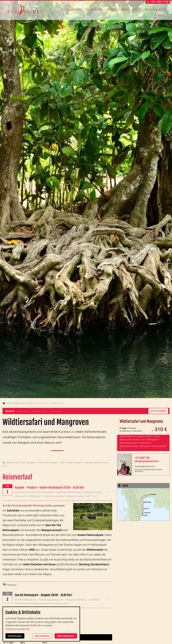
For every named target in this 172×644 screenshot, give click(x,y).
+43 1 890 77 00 (142, 458)
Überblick (10, 411)
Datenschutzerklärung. (18, 629)
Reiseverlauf (23, 411)
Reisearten (94, 10)
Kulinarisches (155, 10)
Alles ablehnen (42, 636)
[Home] (9, 403)
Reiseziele (74, 10)
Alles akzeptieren (66, 636)
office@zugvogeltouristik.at (147, 461)
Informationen (117, 10)
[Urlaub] (29, 403)
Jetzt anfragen (158, 411)
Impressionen (56, 411)
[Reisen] (19, 403)
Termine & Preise (39, 411)
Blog (137, 10)
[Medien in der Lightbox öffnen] (143, 504)
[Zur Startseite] (24, 10)
